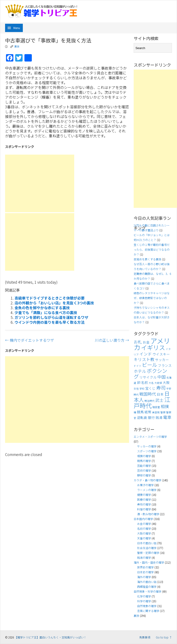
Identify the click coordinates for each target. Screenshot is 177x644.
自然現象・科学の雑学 (147, 591)
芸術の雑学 (144, 470)
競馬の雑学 (144, 461)
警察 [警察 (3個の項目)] (163, 412)
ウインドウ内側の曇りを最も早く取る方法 (50, 322)
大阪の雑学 (144, 533)
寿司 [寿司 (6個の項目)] (161, 388)
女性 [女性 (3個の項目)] (136, 389)
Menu (17, 28)
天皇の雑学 (144, 538)
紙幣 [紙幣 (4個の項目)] (148, 412)
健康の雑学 (144, 495)
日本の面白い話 (147, 543)
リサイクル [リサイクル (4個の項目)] (148, 377)
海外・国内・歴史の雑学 (149, 562)
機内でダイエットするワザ (29, 340)
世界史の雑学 (145, 567)
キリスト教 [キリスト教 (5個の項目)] (144, 359)
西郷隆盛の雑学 (147, 587)
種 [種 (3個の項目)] (135, 412)
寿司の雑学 (144, 504)
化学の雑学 (144, 596)
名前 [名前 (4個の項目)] (145, 382)
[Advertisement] (40, 183)
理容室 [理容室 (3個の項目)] (156, 407)
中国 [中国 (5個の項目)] (162, 377)
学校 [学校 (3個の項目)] (142, 389)
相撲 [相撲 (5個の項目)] (165, 406)
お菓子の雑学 (145, 485)
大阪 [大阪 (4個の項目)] (166, 382)
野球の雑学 (144, 475)
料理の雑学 (144, 509)
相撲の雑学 (144, 456)
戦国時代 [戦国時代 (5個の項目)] (148, 394)
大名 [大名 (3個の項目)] (151, 383)
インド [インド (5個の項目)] (146, 354)
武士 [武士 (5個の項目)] (159, 400)
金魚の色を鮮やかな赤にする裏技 (42, 308)
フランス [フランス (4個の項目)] (165, 365)
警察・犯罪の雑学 (148, 553)
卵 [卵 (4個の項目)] (139, 382)
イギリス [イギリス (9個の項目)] (153, 347)
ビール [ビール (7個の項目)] (150, 365)
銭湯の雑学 (144, 557)
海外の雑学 (144, 577)
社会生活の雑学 (147, 548)
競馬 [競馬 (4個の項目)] (140, 412)
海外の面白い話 (147, 582)
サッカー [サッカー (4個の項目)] (162, 360)
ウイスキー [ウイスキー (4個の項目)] (161, 354)
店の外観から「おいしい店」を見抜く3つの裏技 (54, 303)
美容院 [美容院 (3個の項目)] (156, 412)
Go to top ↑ (164, 637)
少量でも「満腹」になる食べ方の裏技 (46, 312)
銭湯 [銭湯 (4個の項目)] (159, 417)
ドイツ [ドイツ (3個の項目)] (137, 366)
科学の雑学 (144, 601)
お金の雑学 (144, 524)
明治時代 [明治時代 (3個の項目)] (150, 401)
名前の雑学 (144, 528)
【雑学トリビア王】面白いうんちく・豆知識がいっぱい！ (50, 637)
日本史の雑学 (145, 572)
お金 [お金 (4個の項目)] (146, 342)
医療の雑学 (144, 499)
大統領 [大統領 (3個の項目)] (158, 383)
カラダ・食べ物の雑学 (147, 480)
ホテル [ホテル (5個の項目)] (140, 371)
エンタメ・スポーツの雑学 (150, 437)
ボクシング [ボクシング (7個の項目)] (150, 373)
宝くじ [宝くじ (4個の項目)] (150, 388)
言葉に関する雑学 (148, 611)
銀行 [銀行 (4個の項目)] (151, 417)
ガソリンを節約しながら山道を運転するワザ (51, 317)
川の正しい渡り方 (112, 340)
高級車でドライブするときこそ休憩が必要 (50, 298)
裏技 (17, 46)
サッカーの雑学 (147, 446)
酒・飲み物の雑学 (148, 514)
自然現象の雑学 (147, 606)
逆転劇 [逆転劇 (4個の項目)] (142, 417)
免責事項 (145, 637)
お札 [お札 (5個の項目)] (138, 342)
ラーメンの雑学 (147, 490)
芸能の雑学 (144, 466)
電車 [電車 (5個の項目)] (167, 417)
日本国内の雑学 (143, 519)
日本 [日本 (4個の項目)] (160, 394)
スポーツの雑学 (147, 451)
